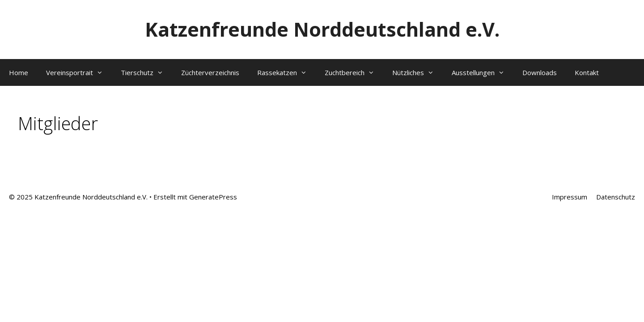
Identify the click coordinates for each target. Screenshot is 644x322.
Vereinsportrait (79, 72)
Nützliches (417, 72)
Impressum (570, 197)
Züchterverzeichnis (210, 72)
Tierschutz (146, 72)
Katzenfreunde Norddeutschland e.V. (322, 29)
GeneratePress (213, 197)
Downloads (540, 72)
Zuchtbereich (354, 72)
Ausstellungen (483, 72)
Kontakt (587, 72)
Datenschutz (616, 197)
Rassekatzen (286, 72)
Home (19, 72)
